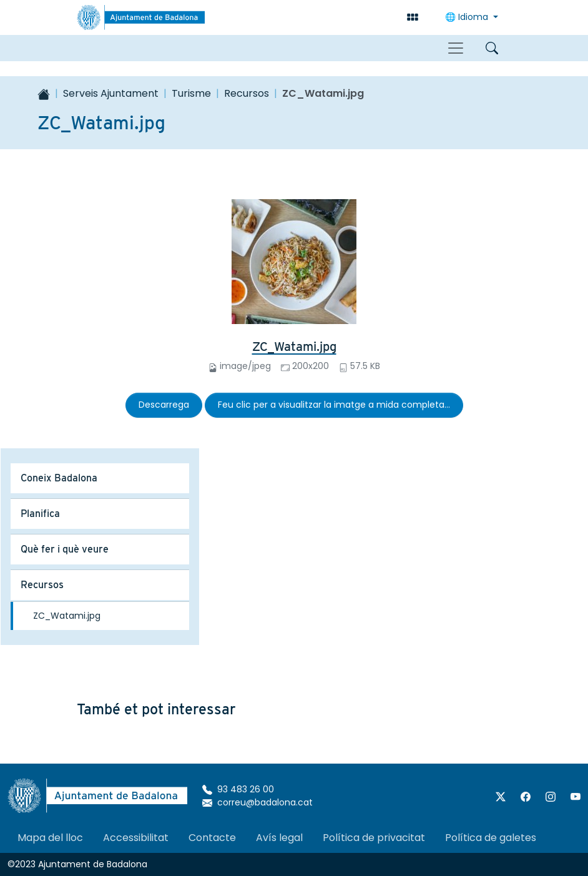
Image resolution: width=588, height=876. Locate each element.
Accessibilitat (136, 838)
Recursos (247, 93)
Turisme (191, 93)
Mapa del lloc (50, 838)
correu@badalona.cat (257, 802)
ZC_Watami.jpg (294, 347)
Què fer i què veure (65, 549)
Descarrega (164, 405)
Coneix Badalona (59, 478)
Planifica (40, 514)
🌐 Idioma (468, 17)
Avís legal (279, 838)
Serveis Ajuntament (111, 93)
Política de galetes (491, 838)
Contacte (212, 838)
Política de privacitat (374, 838)
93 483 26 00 (238, 789)
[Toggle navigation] (456, 48)
